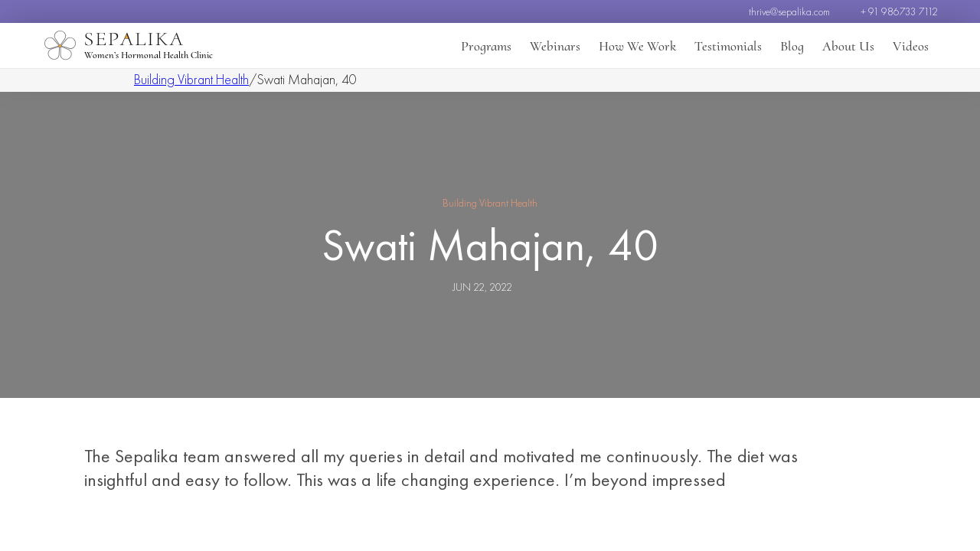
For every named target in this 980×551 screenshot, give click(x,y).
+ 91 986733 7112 (899, 11)
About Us (848, 46)
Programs (486, 46)
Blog (792, 46)
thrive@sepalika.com (789, 11)
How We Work (637, 46)
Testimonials (728, 46)
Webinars (555, 46)
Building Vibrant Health (191, 79)
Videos (911, 46)
